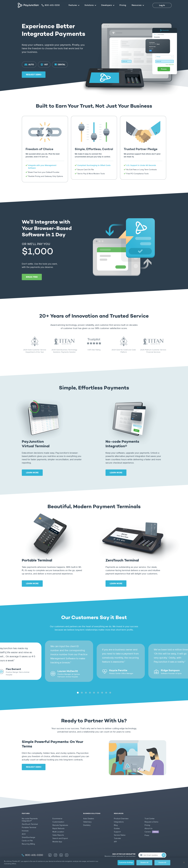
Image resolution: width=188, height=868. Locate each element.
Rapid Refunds (58, 822)
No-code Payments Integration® (30, 814)
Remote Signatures (60, 819)
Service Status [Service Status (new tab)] (120, 829)
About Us (148, 822)
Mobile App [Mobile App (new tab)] (57, 836)
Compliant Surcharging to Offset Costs (94, 165)
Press (147, 829)
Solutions (89, 5)
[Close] (184, 862)
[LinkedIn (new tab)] (61, 849)
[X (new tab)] (67, 849)
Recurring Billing (28, 838)
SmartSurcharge (28, 831)
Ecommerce (57, 812)
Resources (137, 5)
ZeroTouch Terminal (30, 818)
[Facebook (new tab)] (50, 849)
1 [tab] (78, 687)
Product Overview (121, 812)
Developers (107, 5)
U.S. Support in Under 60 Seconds (141, 165)
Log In (162, 5)
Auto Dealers (89, 812)
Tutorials (117, 832)
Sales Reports (58, 829)
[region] (94, 863)
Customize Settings (126, 863)
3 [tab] (86, 687)
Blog (116, 819)
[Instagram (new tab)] (55, 849)
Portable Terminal (29, 821)
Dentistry (87, 819)
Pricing (123, 5)
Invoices (25, 825)
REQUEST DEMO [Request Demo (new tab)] (34, 75)
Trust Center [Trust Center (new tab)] (150, 812)
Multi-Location (58, 826)
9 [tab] (110, 687)
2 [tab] (82, 687)
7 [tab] (102, 687)
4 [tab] (90, 687)
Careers (152, 826)
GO (164, 849)
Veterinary (87, 816)
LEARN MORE (32, 473)
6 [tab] (98, 687)
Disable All (144, 863)
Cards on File (27, 835)
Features (73, 5)
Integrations (119, 816)
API (115, 836)
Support (117, 826)
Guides (117, 822)
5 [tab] (94, 687)
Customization (58, 816)
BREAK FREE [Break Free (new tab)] (32, 277)
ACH (24, 828)
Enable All (162, 863)
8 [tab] (106, 687)
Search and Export (60, 832)
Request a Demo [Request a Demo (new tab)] (151, 816)
